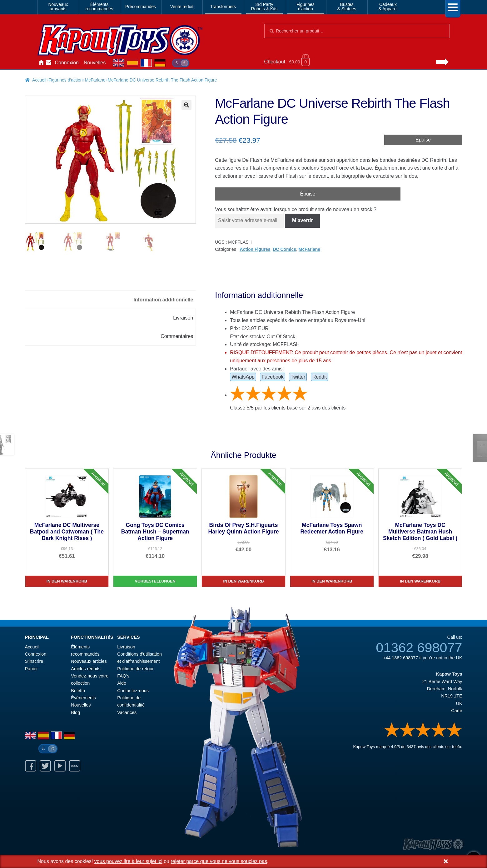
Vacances (127, 712)
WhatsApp (243, 377)
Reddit (320, 377)
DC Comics (284, 249)
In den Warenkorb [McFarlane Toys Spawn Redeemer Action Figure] (332, 581)
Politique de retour (135, 669)
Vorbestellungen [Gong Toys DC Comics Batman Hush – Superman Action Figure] (155, 581)
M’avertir (303, 220)
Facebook (272, 377)
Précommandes (141, 7)
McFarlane (95, 80)
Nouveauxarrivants (58, 7)
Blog (75, 712)
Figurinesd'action (306, 7)
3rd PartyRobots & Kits (264, 7)
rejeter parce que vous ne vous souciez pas (219, 861)
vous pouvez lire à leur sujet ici (128, 861)
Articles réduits (86, 669)
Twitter (298, 377)
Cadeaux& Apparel (388, 7)
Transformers (223, 7)
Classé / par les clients (258, 408)
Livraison (126, 647)
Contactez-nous (49, 63)
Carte (457, 711)
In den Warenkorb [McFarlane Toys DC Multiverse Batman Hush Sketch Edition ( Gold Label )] (420, 581)
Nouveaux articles (89, 661)
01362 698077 (419, 647)
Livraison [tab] (183, 318)
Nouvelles (95, 63)
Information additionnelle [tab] (163, 300)
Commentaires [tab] (177, 336)
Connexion (67, 63)
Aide (122, 683)
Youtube (60, 766)
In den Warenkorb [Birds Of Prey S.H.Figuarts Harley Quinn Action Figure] (243, 581)
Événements (83, 698)
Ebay (75, 766)
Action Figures (255, 249)
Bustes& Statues (347, 7)
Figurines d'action (65, 80)
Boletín (78, 691)
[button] (186, 105)
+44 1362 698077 (400, 658)
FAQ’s (123, 676)
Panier (32, 669)
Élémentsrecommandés (99, 7)
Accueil (41, 63)
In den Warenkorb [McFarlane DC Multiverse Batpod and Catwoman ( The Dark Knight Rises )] (67, 581)
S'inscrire (34, 661)
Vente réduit (182, 7)
